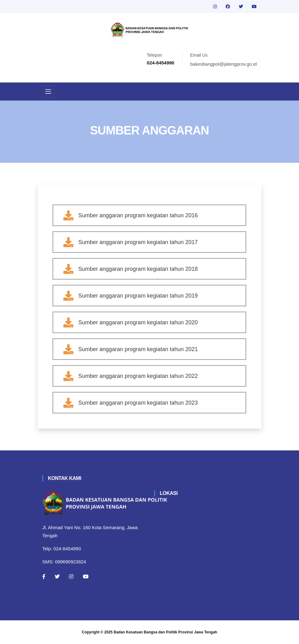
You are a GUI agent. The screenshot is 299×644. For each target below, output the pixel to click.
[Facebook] (44, 576)
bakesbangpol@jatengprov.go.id (223, 64)
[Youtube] (86, 576)
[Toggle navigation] (48, 92)
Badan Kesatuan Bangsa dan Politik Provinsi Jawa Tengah (166, 632)
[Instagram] (71, 576)
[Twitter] (57, 576)
